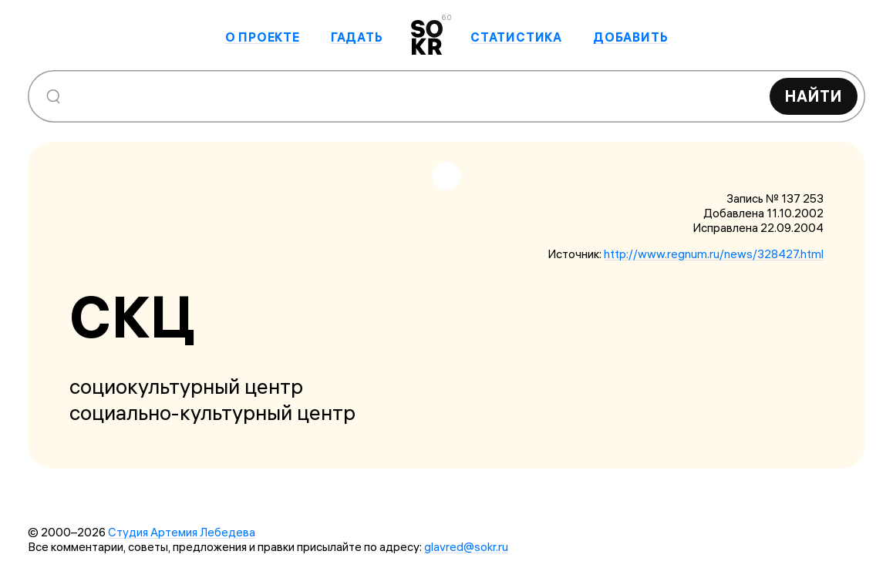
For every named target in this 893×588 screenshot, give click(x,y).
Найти (814, 96)
